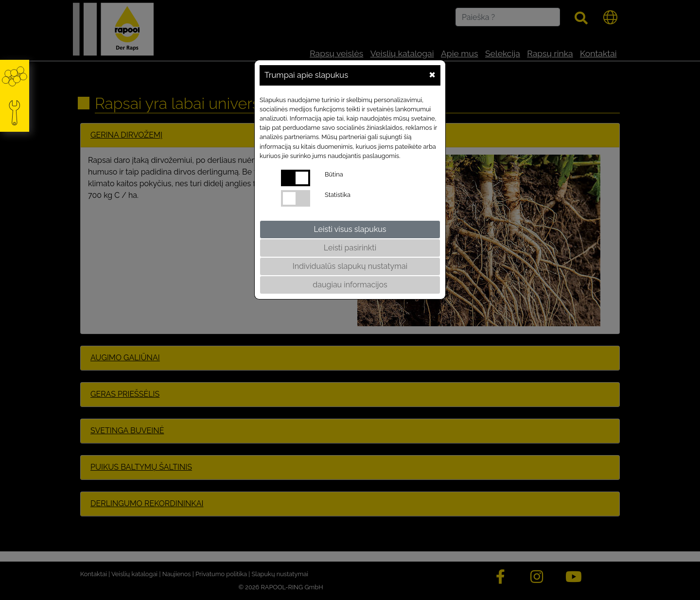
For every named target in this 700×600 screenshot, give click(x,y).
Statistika (338, 195)
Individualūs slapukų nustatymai (350, 266)
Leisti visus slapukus (350, 229)
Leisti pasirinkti (350, 248)
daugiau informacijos (350, 285)
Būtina (334, 174)
